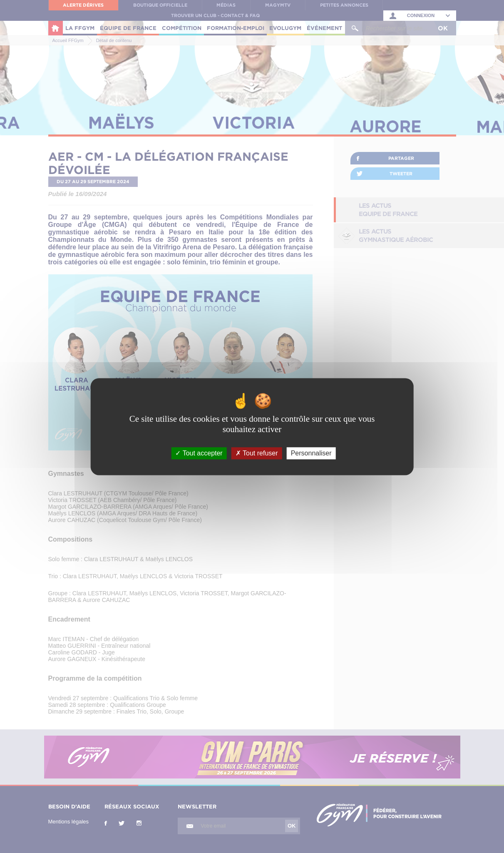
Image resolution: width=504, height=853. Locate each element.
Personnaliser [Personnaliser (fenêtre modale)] (311, 453)
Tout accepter (199, 453)
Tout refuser (257, 453)
